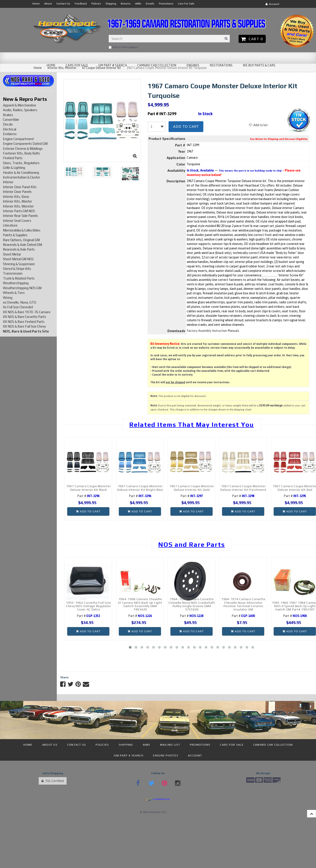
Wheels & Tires (14, 293)
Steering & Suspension (19, 264)
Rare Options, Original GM (21, 240)
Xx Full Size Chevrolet (18, 307)
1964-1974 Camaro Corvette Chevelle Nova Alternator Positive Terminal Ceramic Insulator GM (243, 604)
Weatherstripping (16, 283)
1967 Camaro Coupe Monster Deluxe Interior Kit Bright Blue (140, 488)
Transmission (13, 273)
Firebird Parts (13, 158)
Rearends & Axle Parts (19, 249)
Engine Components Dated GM (25, 144)
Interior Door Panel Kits (20, 187)
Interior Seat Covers (17, 221)
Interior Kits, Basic (16, 197)
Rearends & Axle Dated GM (22, 245)
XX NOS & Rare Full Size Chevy (24, 326)
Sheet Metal (12, 254)
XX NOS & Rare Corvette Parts (24, 317)
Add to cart (186, 126)
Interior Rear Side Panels (20, 216)
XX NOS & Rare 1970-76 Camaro (27, 312)
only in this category (123, 47)
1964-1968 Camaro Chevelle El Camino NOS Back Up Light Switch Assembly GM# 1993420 (140, 604)
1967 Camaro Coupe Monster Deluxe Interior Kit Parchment (243, 488)
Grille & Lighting (14, 168)
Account (272, 4)
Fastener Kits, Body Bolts (21, 153)
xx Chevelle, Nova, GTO (20, 302)
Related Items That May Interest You (192, 425)
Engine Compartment (18, 139)
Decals (8, 124)
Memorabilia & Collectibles (22, 230)
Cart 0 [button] (252, 39)
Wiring (8, 298)
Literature (10, 225)
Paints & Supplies (15, 235)
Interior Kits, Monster (18, 206)
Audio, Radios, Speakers (20, 110)
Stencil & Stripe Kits (17, 269)
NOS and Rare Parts (192, 544)
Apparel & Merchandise (20, 105)
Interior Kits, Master (18, 201)
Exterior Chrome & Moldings (23, 149)
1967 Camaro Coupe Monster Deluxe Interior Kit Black (89, 488)
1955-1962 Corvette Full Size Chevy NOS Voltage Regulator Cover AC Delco (89, 606)
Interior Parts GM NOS (19, 211)
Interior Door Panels (17, 192)
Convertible (11, 120)
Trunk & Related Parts (19, 278)
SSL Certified (53, 781)
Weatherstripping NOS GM (22, 288)
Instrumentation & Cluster (22, 177)
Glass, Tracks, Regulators (21, 163)
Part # (88, 496)
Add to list (258, 125)
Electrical (10, 129)
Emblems (10, 134)
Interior (8, 182)
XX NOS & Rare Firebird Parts (24, 322)
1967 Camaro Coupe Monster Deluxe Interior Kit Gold (192, 488)
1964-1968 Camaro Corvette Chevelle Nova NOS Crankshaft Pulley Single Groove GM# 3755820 (192, 604)
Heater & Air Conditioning (21, 173)
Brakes (8, 115)
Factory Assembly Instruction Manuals (213, 331)
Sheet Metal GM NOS (18, 259)
